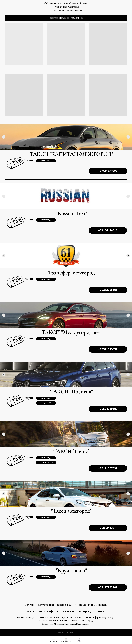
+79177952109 (108, 587)
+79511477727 (108, 171)
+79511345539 (108, 349)
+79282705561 (108, 290)
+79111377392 (108, 468)
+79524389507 (108, 409)
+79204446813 (108, 230)
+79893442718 (108, 528)
